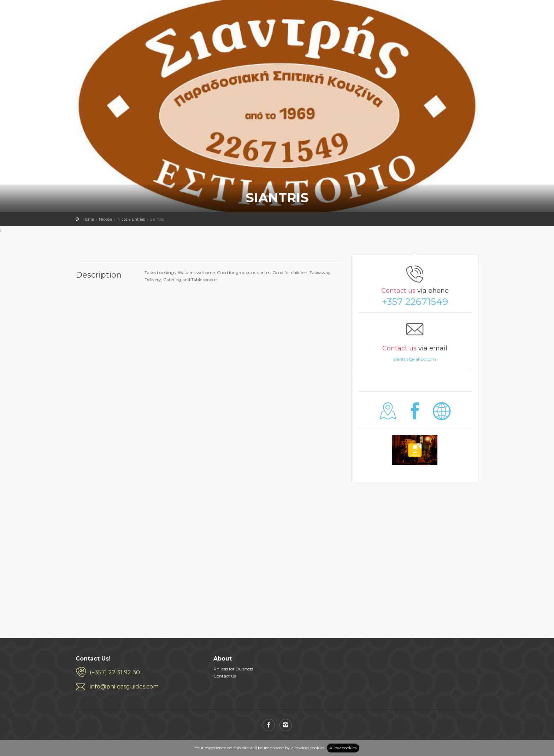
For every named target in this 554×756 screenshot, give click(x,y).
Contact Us (225, 676)
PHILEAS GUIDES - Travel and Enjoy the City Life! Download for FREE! (94, 16)
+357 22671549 (415, 302)
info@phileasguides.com (124, 687)
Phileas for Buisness (233, 669)
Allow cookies (343, 748)
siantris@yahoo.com (415, 359)
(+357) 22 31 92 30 (115, 672)
